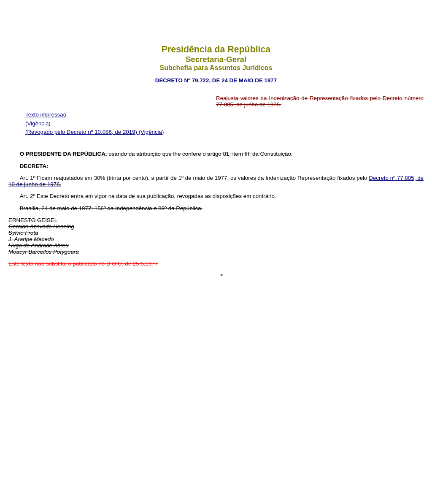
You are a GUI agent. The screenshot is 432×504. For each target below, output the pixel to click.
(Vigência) (38, 123)
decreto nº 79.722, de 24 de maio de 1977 (216, 80)
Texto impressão (46, 115)
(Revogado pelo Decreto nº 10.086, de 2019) (82, 132)
